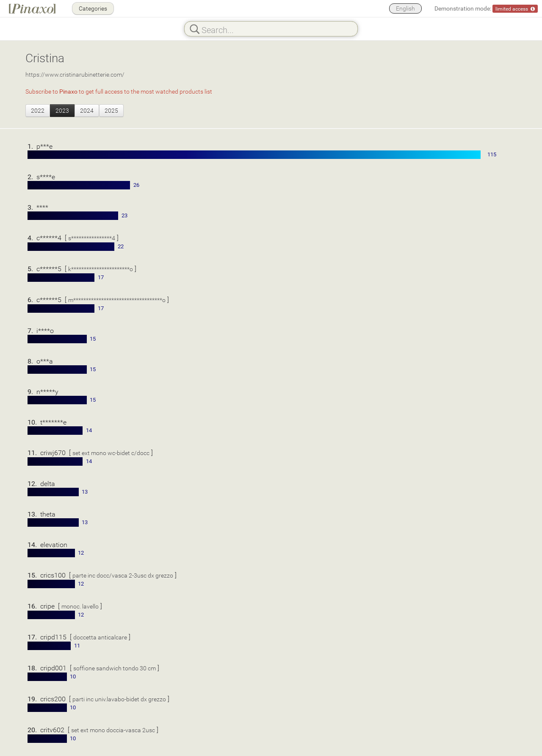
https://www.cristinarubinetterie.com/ (75, 74)
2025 (111, 110)
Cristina (45, 58)
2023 (62, 110)
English (405, 8)
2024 (87, 110)
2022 (38, 110)
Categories (93, 8)
